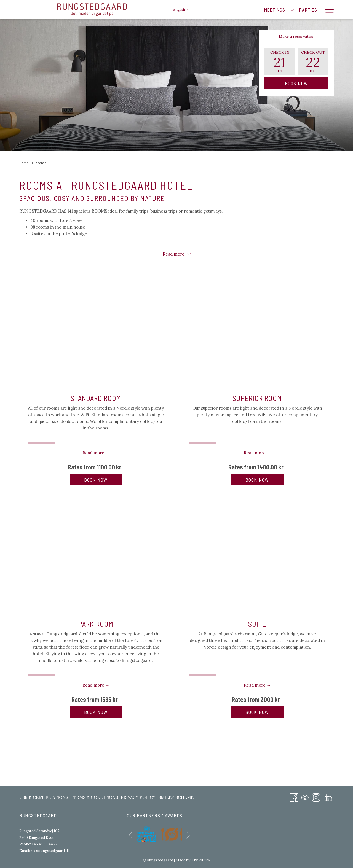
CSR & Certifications (44, 797)
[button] (280, 61)
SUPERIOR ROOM (257, 398)
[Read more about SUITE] (257, 557)
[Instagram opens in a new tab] (316, 797)
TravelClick (201, 860)
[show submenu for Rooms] (318, 10)
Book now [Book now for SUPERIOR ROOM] (264, 479)
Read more (177, 254)
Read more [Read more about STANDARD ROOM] (93, 453)
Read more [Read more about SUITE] (255, 685)
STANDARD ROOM (96, 398)
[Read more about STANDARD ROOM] (96, 331)
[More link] (327, 10)
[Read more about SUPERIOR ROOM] (257, 331)
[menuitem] (246, 10)
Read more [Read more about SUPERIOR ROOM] (255, 453)
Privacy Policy (138, 797)
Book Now (297, 83)
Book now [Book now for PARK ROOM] (103, 712)
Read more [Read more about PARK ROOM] (93, 685)
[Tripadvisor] (305, 797)
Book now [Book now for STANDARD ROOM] (103, 479)
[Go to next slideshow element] (188, 835)
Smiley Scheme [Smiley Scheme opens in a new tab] (176, 798)
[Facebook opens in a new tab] (294, 797)
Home (24, 163)
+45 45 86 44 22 (45, 844)
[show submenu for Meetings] (264, 10)
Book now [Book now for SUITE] (264, 712)
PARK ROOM (96, 624)
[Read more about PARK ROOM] (96, 557)
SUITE (257, 624)
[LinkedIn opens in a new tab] (328, 797)
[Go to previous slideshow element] (130, 835)
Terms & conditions (94, 797)
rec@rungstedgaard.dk (50, 851)
